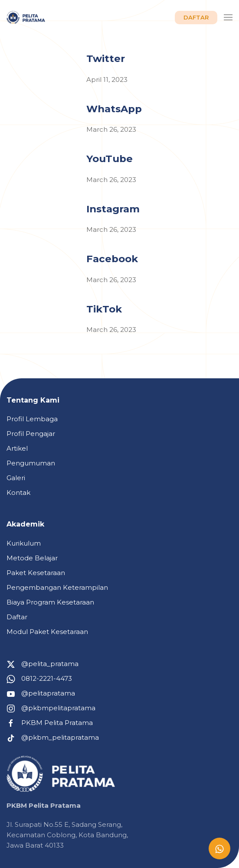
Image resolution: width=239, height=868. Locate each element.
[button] (228, 17)
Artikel (17, 448)
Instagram (113, 209)
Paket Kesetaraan (36, 573)
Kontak (18, 493)
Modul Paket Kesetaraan (47, 632)
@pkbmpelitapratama (51, 708)
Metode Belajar (32, 558)
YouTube (110, 159)
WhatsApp (114, 109)
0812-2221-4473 (39, 678)
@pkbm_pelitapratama (53, 737)
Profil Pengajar (31, 434)
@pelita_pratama (43, 664)
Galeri (16, 478)
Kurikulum (24, 543)
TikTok (104, 309)
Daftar (17, 617)
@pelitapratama (41, 693)
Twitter (106, 59)
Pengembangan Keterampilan (57, 587)
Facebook (112, 259)
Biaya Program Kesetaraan (50, 602)
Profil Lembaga (32, 419)
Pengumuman (31, 463)
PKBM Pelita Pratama (50, 723)
